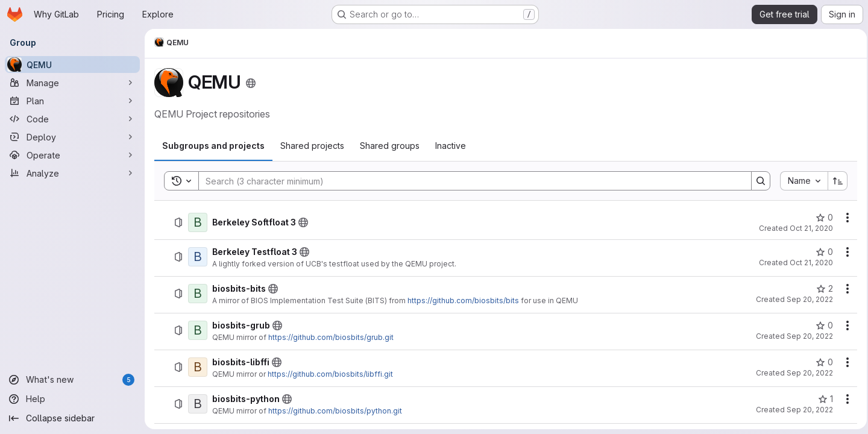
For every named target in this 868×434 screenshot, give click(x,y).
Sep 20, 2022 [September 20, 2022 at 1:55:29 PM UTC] (806, 373)
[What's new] (72, 380)
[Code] (72, 119)
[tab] (213, 146)
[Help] (72, 399)
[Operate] (72, 155)
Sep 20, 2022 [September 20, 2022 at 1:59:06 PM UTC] (806, 410)
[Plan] (72, 101)
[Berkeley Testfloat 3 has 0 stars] (821, 252)
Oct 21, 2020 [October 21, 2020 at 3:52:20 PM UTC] (808, 228)
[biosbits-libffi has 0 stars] (821, 362)
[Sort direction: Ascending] (834, 181)
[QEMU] (72, 64)
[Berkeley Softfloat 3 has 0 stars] (821, 218)
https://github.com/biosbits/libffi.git (330, 374)
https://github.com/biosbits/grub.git (331, 337)
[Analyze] (72, 173)
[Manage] (72, 83)
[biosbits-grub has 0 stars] (821, 325)
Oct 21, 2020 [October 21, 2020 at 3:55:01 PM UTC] (808, 263)
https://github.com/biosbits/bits (463, 300)
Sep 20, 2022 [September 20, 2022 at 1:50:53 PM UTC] (806, 336)
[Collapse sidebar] (72, 418)
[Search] (467, 181)
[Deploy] (72, 137)
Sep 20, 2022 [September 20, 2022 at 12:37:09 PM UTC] (806, 299)
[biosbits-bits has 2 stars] (821, 289)
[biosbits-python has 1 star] (822, 399)
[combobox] (800, 181)
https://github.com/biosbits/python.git (335, 411)
